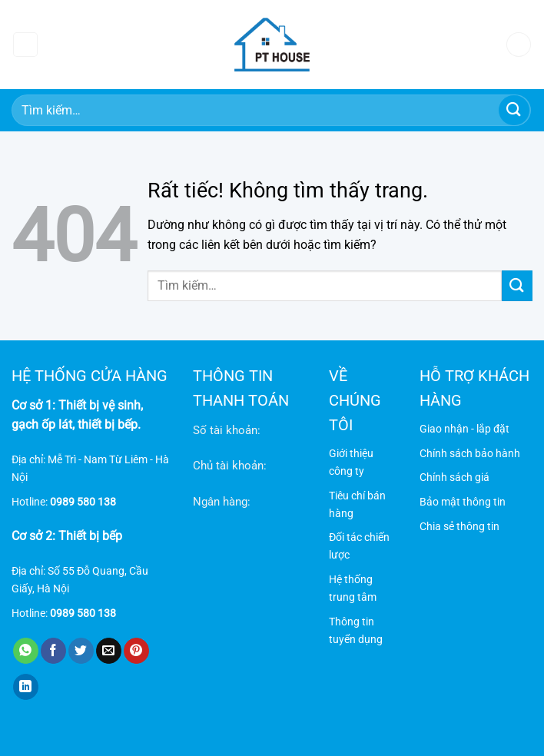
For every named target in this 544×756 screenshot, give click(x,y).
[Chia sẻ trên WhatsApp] (26, 651)
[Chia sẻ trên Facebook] (53, 651)
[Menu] (25, 45)
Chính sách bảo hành (470, 454)
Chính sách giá (454, 477)
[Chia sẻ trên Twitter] (81, 651)
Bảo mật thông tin (463, 502)
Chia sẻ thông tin (459, 527)
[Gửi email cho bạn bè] (109, 651)
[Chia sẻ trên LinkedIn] (26, 687)
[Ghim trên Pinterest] (136, 651)
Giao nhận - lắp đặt (464, 429)
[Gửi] (514, 110)
